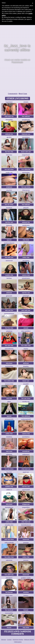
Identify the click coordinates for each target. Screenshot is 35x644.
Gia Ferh (9, 137)
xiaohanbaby (9, 366)
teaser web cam (26, 152)
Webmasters (18, 642)
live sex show (9, 205)
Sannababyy (26, 137)
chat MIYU (9, 155)
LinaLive (26, 349)
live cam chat (9, 346)
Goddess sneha (26, 578)
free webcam (26, 117)
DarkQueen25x (9, 419)
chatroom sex (26, 134)
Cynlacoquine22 (26, 419)
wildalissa (9, 331)
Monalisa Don (9, 525)
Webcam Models (29, 640)
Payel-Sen (26, 472)
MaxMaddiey (9, 613)
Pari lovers (9, 578)
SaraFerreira (26, 225)
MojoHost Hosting (18, 640)
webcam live (9, 134)
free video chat (26, 346)
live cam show (9, 169)
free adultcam (26, 416)
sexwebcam (26, 451)
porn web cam (26, 310)
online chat (26, 257)
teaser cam (26, 381)
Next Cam (23, 94)
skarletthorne (9, 507)
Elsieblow (9, 437)
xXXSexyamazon (9, 314)
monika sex (26, 402)
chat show (26, 240)
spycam (9, 240)
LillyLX (9, 402)
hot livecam (9, 592)
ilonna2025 (9, 120)
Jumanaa (26, 543)
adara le (26, 243)
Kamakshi (9, 208)
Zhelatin (26, 102)
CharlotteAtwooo (26, 525)
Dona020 (26, 384)
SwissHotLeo (26, 173)
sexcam (26, 328)
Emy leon (9, 190)
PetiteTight (26, 296)
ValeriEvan (9, 560)
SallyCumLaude (9, 543)
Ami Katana (26, 261)
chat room (9, 451)
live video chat (9, 557)
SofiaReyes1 (26, 455)
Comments (13, 94)
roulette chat (9, 275)
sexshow (26, 592)
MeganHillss (26, 507)
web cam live (9, 310)
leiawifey (26, 366)
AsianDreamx (26, 278)
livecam (26, 610)
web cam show (9, 539)
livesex (9, 628)
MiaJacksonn (26, 155)
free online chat (9, 381)
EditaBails (9, 455)
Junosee (26, 560)
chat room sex (9, 117)
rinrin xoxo (9, 595)
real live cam (9, 222)
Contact (9, 640)
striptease (9, 187)
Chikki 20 (9, 490)
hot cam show (9, 469)
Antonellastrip (9, 349)
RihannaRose (26, 190)
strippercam (26, 504)
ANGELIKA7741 (26, 613)
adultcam (9, 293)
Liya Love (9, 472)
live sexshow (9, 610)
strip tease (9, 363)
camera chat (26, 275)
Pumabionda (26, 120)
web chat (9, 398)
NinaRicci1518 (9, 384)
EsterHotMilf (26, 490)
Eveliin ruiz (9, 173)
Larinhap (9, 278)
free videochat (26, 169)
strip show (26, 628)
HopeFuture (9, 102)
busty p (26, 595)
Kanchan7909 (26, 314)
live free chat (9, 152)
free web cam (9, 257)
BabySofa (9, 225)
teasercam (26, 539)
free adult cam (9, 575)
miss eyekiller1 (26, 331)
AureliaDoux (26, 437)
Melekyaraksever (9, 243)
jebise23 (26, 208)
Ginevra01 (9, 296)
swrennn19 (9, 261)
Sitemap (3, 640)
